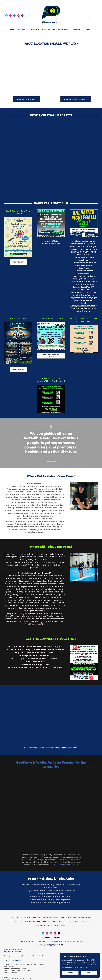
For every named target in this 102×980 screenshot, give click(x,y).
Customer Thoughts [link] (59, 921)
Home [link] (12, 29)
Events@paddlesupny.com (83, 306)
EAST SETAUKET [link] (26, 917)
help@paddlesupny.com (13, 952)
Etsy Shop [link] (85, 921)
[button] (96, 16)
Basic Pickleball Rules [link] (44, 925)
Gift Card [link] (46, 921)
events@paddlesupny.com (14, 960)
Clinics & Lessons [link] (34, 921)
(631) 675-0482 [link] (57, 945)
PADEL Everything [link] (49, 29)
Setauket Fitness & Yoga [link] (43, 917)
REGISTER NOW (18, 262)
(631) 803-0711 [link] (44, 945)
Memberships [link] (35, 29)
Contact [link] (63, 925)
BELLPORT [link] (14, 917)
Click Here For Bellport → (27, 99)
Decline (70, 973)
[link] (6, 16)
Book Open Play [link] (77, 29)
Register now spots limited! (51, 356)
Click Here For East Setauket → (76, 99)
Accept (89, 973)
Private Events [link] (74, 921)
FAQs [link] (56, 925)
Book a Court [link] (63, 29)
